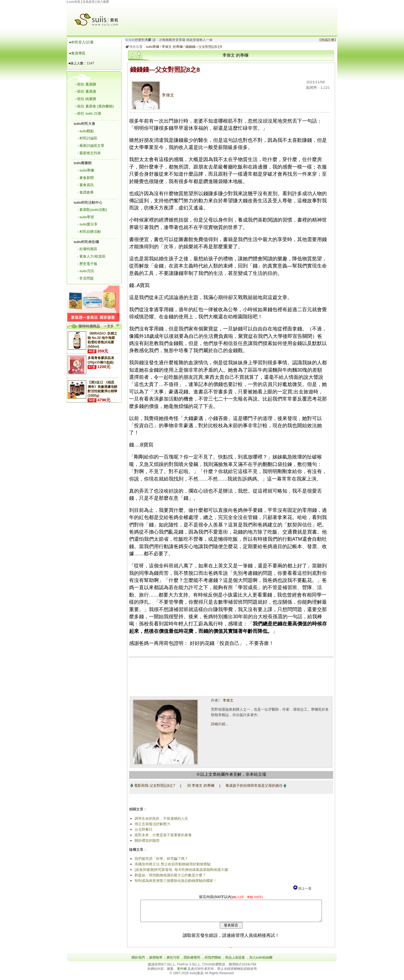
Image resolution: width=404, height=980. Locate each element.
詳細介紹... (219, 724)
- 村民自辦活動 (89, 232)
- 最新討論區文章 (91, 146)
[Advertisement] (232, 16)
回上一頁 (302, 888)
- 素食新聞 (85, 178)
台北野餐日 (142, 829)
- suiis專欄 (86, 170)
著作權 (182, 973)
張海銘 (129, 40)
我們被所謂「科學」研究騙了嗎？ (160, 859)
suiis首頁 (74, 2)
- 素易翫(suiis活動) (92, 210)
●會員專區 (77, 53)
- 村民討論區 (87, 138)
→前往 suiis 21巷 (87, 113)
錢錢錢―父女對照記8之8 (203, 47)
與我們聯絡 (213, 962)
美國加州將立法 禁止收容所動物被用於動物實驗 (172, 864)
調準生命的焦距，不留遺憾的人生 (160, 818)
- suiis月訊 (86, 271)
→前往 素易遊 (85, 91)
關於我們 (138, 962)
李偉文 (152, 95)
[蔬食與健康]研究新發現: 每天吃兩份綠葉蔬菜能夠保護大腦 (180, 870)
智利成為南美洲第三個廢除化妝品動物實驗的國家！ (175, 881)
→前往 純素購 (85, 99)
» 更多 (109, 326)
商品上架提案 (235, 962)
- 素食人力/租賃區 (91, 256)
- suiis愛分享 (87, 224)
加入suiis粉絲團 (261, 962)
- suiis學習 (86, 217)
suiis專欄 (152, 47)
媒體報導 (156, 962)
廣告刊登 (173, 962)
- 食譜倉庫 (85, 192)
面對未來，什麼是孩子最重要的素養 (162, 835)
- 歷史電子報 (87, 264)
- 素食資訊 (85, 185)
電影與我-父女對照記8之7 (152, 786)
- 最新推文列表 (89, 153)
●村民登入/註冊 (81, 42)
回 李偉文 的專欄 (200, 786)
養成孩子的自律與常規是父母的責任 (255, 786)
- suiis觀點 (86, 131)
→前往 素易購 (85, 84)
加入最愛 (103, 2)
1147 (90, 63)
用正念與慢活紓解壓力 (151, 824)
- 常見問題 (85, 278)
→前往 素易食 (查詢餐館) (94, 106)
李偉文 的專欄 (171, 47)
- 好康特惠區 (87, 249)
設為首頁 (89, 2)
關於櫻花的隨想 (146, 840)
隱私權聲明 (192, 962)
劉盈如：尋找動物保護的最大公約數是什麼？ (169, 875)
